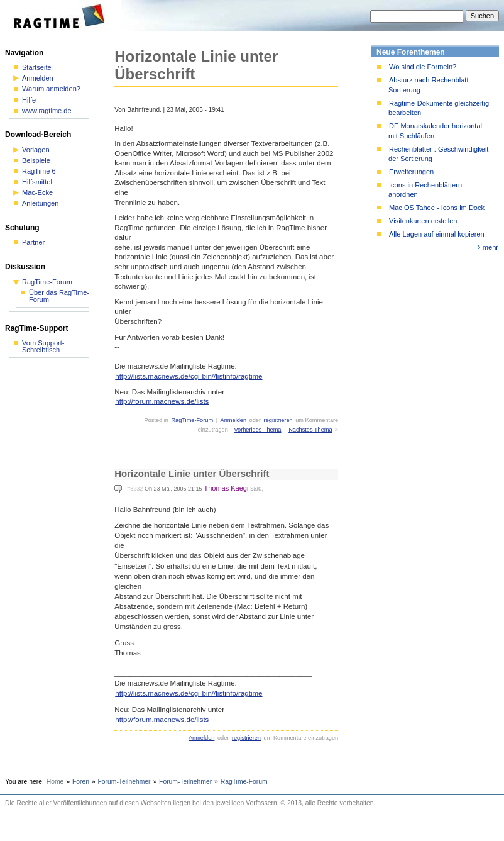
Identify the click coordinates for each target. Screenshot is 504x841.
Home (55, 782)
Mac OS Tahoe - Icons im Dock (437, 208)
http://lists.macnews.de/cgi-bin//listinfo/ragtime (189, 376)
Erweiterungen (411, 172)
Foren (81, 782)
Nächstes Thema (310, 430)
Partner (33, 242)
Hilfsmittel (37, 182)
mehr (490, 247)
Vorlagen (36, 150)
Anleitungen (40, 203)
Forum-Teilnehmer (124, 782)
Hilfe (29, 100)
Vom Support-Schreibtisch (43, 347)
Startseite (37, 68)
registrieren (278, 420)
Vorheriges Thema (257, 430)
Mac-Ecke (37, 193)
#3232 (135, 489)
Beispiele (36, 161)
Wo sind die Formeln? (423, 67)
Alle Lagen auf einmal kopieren (437, 234)
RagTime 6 (39, 171)
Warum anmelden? (51, 89)
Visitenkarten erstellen (423, 221)
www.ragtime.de (47, 111)
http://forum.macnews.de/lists (162, 401)
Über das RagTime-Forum (59, 296)
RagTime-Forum (192, 420)
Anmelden (233, 420)
